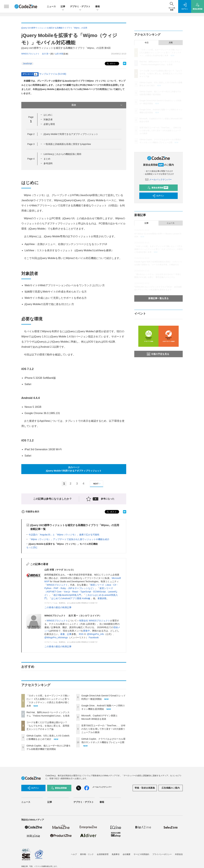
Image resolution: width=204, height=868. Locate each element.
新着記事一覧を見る (158, 298)
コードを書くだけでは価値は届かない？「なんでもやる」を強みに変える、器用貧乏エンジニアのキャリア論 (48, 726)
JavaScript (27, 64)
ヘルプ (74, 854)
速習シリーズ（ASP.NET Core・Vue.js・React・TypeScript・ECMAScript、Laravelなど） (81, 592)
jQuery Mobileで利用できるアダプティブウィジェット (71, 134)
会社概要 (127, 854)
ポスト (111, 64)
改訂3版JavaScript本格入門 (67, 595)
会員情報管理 (103, 854)
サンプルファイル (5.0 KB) (53, 74)
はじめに (48, 115)
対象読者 (48, 119)
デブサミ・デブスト (80, 7)
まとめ (47, 159)
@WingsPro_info (95, 634)
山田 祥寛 (59, 54)
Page (31, 134)
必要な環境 (49, 124)
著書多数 (102, 598)
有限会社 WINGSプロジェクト (94, 621)
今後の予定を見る (158, 354)
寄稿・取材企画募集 (145, 788)
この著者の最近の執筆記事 (58, 607)
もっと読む (32, 547)
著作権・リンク (87, 854)
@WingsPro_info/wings (56, 637)
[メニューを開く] (6, 6)
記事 (63, 7)
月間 (171, 43)
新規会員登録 (158, 188)
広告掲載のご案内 (171, 788)
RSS (82, 634)
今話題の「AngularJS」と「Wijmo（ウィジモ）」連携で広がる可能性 (64, 535)
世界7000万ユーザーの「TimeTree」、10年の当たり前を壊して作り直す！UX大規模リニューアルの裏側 (103, 729)
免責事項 (116, 854)
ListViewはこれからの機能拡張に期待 (62, 154)
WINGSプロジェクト (57, 585)
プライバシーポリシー (162, 854)
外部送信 (179, 854)
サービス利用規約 (141, 854)
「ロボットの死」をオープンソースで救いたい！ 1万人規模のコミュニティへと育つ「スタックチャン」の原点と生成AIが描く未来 (161, 53)
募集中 (87, 631)
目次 (97, 105)
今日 (147, 43)
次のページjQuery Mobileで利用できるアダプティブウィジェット (74, 469)
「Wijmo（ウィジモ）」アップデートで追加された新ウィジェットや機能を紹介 (69, 539)
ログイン (158, 196)
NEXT (97, 484)
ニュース (51, 6)
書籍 (97, 7)
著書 (62, 634)
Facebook (94, 637)
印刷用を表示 (30, 512)
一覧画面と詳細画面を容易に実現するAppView (67, 144)
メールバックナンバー (158, 179)
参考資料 (48, 163)
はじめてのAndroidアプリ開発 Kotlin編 (71, 598)
